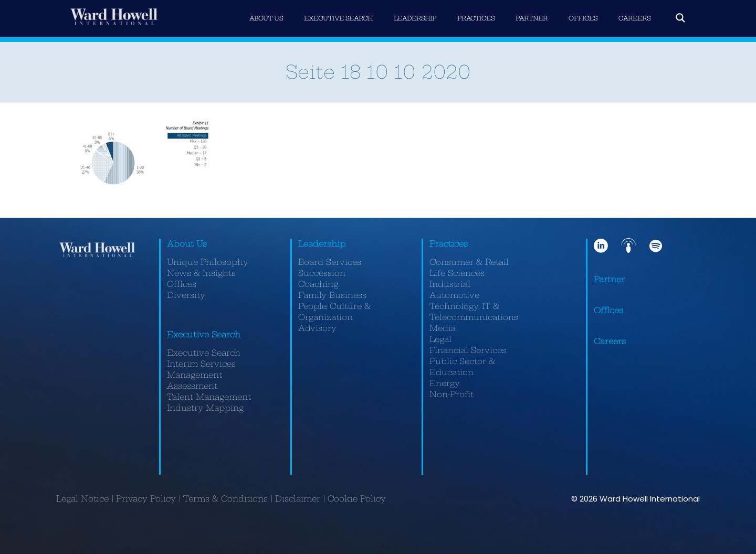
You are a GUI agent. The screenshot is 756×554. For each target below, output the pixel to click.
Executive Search (204, 334)
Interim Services (201, 364)
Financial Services (468, 350)
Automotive (454, 295)
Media (443, 328)
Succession (322, 273)
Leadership (322, 244)
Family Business (332, 295)
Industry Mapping (205, 408)
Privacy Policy (146, 499)
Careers (610, 341)
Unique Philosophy (208, 262)
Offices (182, 284)
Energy (445, 383)
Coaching (318, 284)
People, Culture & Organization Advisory (334, 317)
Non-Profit (451, 394)
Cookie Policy (357, 499)
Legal (440, 339)
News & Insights (201, 273)
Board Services (330, 262)
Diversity (186, 295)
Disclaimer (298, 499)
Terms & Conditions (225, 499)
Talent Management (209, 397)
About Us (187, 244)
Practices (449, 244)
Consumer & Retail (469, 262)
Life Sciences (457, 273)
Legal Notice (82, 499)
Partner (609, 279)
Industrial (450, 284)
